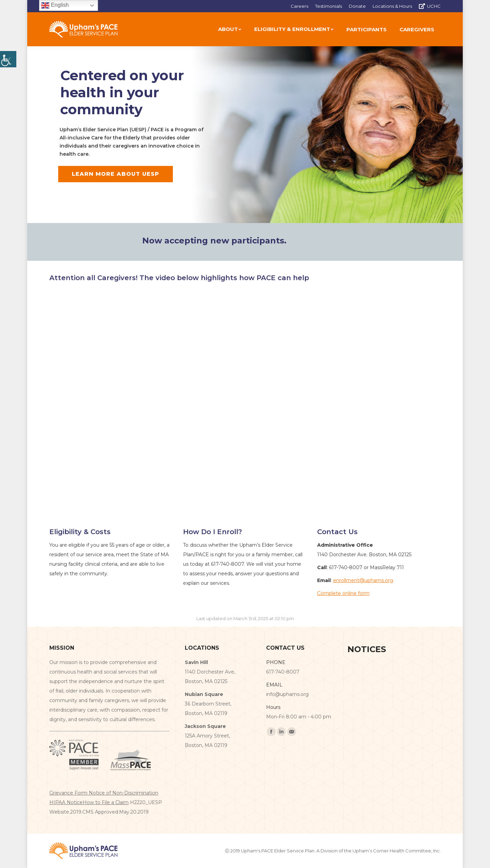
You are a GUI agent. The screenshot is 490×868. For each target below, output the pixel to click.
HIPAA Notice (66, 802)
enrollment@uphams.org (363, 580)
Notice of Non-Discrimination (124, 793)
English (55, 5)
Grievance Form (69, 793)
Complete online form (343, 593)
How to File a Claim (106, 802)
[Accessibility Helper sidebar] (8, 59)
